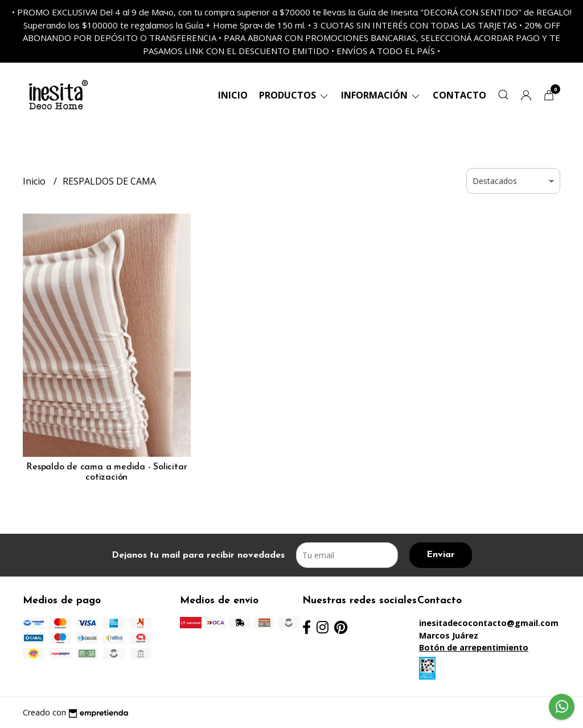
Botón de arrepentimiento (474, 647)
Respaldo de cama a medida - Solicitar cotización (106, 472)
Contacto (459, 95)
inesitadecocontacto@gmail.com (489, 623)
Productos (294, 95)
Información (381, 95)
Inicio (233, 95)
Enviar (441, 555)
